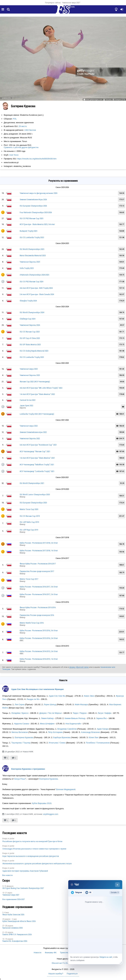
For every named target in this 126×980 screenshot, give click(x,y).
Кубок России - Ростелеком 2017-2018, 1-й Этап (39, 551)
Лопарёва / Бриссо (20, 713)
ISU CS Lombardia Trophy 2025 (32, 237)
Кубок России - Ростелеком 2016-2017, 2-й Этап (39, 594)
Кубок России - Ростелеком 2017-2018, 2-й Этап (39, 543)
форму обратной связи (79, 667)
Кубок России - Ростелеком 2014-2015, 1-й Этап (39, 659)
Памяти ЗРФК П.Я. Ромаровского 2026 (17, 935)
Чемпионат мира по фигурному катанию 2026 (39, 193)
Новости (38, 953)
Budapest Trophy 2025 (28, 231)
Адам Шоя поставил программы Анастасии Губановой (25, 871)
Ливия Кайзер (47, 718)
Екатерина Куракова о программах (28, 769)
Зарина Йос (102, 718)
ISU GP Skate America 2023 (30, 345)
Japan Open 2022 (26, 406)
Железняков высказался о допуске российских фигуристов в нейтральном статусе (37, 864)
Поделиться (72, 974)
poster (12, 839)
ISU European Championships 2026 (33, 206)
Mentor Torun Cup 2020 (29, 509)
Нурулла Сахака (21, 724)
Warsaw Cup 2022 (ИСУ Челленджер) (35, 382)
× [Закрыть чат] (117, 885)
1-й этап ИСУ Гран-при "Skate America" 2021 (37, 458)
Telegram (76, 892)
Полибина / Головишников (98, 743)
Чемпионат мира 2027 (71, 3)
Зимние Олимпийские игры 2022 (33, 432)
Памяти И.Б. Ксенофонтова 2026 (15, 941)
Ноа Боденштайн (73, 724)
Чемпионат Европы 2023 (30, 375)
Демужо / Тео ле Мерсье (51, 713)
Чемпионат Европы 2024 (30, 325)
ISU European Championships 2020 (33, 503)
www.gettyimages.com (94, 100)
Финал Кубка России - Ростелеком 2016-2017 (38, 564)
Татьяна (108, 100)
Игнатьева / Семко (57, 743)
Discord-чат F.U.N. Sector (63, 963)
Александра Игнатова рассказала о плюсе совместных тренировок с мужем (34, 849)
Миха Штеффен (47, 724)
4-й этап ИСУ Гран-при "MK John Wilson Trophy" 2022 (41, 388)
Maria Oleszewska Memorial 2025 (33, 256)
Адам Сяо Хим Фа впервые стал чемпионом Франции (37, 689)
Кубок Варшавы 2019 (42, 803)
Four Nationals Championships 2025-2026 (36, 212)
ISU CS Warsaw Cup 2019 (30, 516)
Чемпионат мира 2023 (29, 369)
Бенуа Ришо (20, 779)
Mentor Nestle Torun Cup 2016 (32, 623)
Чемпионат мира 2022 (29, 426)
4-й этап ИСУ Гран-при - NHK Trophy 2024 (36, 288)
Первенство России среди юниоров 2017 (37, 571)
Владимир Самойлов (67, 729)
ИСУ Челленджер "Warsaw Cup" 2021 (35, 451)
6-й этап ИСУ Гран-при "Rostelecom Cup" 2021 (38, 445)
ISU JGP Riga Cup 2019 (29, 530)
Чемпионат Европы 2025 (30, 262)
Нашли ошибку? (56, 974)
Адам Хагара (103, 729)
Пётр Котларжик (55, 732)
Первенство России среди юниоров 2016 (37, 615)
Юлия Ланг (94, 737)
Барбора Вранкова (62, 737)
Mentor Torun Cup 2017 (29, 579)
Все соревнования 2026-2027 (14, 899)
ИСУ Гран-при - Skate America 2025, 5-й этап (37, 224)
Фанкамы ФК (51, 953)
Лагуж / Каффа (105, 713)
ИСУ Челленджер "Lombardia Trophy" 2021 (37, 471)
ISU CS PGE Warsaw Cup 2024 (32, 282)
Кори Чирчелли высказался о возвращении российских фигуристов (31, 856)
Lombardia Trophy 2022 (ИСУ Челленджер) (37, 414)
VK (88, 892)
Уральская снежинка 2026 (13, 928)
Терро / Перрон (80, 713)
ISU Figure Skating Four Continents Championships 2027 (23, 888)
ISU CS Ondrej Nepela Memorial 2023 (34, 351)
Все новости (7, 875)
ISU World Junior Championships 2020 (35, 495)
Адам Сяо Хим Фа (57, 696)
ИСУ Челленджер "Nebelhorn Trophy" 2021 (37, 465)
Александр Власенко (90, 732)
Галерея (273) (120, 100)
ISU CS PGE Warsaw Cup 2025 (32, 218)
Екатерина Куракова (24, 737)
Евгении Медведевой (66, 789)
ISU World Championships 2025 (32, 249)
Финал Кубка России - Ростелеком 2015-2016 (38, 607)
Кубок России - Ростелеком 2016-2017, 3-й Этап (39, 587)
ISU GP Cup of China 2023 (30, 338)
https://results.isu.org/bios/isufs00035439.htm (37, 159)
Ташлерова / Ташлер (21, 743)
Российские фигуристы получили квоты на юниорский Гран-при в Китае (32, 841)
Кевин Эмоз (89, 696)
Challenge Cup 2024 (28, 319)
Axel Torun (14, 155)
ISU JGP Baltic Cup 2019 (29, 522)
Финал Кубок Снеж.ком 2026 (13, 915)
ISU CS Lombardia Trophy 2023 (32, 357)
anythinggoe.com (51, 814)
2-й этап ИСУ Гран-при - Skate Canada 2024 (37, 294)
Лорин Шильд (50, 704)
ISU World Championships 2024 (32, 312)
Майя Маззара (81, 704)
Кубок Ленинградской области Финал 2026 (19, 921)
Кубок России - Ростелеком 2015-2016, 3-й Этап (39, 631)
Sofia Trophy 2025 (27, 268)
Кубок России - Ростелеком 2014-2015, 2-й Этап (39, 651)
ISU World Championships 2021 (32, 483)
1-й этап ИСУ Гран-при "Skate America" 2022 (37, 394)
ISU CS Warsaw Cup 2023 (30, 332)
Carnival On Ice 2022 (28, 400)
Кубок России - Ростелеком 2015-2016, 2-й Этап (39, 638)
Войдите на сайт (106, 957)
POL (15, 119)
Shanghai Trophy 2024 (28, 301)
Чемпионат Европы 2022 (30, 438)
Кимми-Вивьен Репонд (75, 718)
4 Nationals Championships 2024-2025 (34, 275)
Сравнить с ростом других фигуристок (21, 147)
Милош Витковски (20, 732)
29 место (23, 126)
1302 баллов (30, 130)
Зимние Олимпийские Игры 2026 (33, 199)
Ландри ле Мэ (33, 699)
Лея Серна (20, 704)
